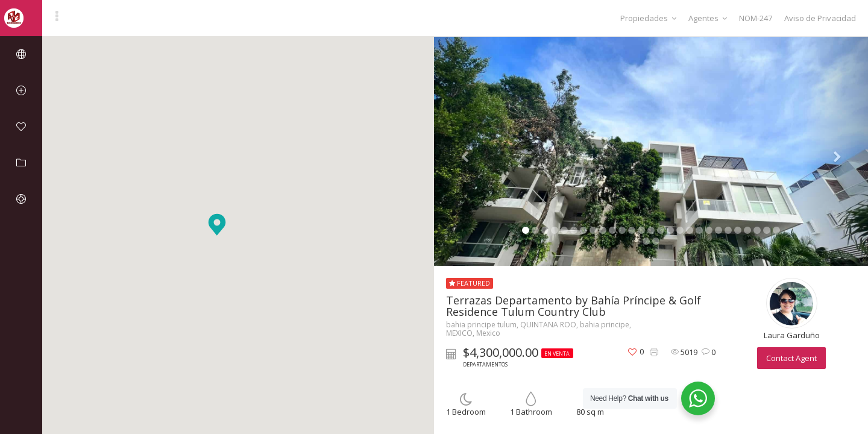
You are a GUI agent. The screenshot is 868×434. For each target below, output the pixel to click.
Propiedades (648, 18)
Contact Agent (791, 358)
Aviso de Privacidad (820, 18)
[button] (217, 225)
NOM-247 (756, 18)
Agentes (708, 18)
